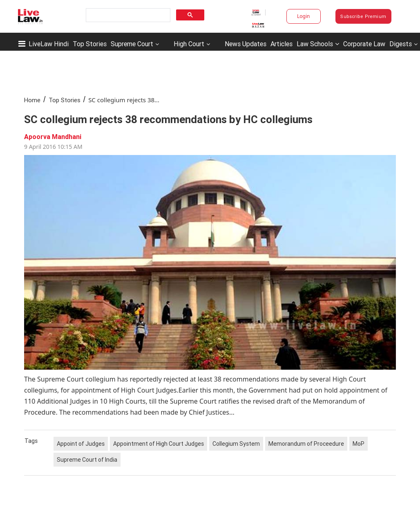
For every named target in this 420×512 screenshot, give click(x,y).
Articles (281, 44)
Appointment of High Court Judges (159, 444)
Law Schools (318, 44)
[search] (127, 15)
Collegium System (236, 444)
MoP (359, 444)
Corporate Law (364, 44)
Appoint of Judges (81, 444)
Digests (401, 44)
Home (32, 100)
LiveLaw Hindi (49, 44)
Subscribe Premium (363, 16)
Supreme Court (132, 44)
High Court (189, 44)
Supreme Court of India (87, 460)
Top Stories (90, 44)
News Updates (246, 44)
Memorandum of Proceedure (306, 444)
